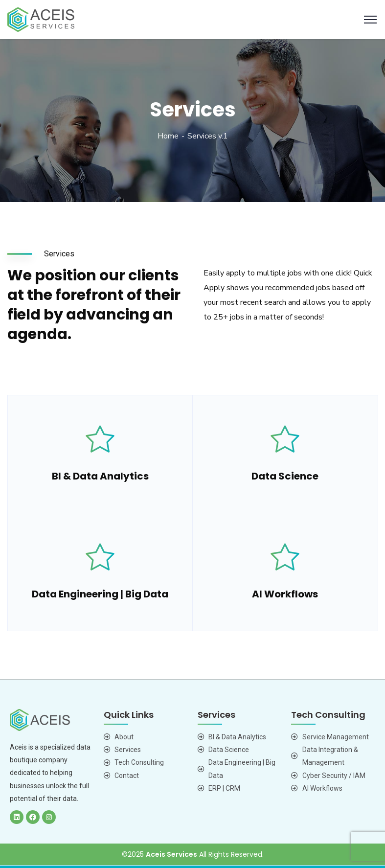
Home (168, 136)
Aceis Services (171, 854)
